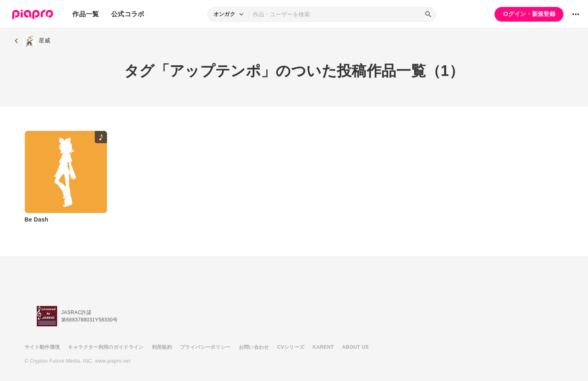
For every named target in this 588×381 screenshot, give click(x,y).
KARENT (323, 347)
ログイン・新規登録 (529, 14)
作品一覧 (86, 14)
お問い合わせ (254, 347)
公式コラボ (128, 14)
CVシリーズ (291, 347)
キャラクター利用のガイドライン (106, 347)
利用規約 (162, 347)
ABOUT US (355, 347)
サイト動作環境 (42, 347)
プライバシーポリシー (205, 347)
